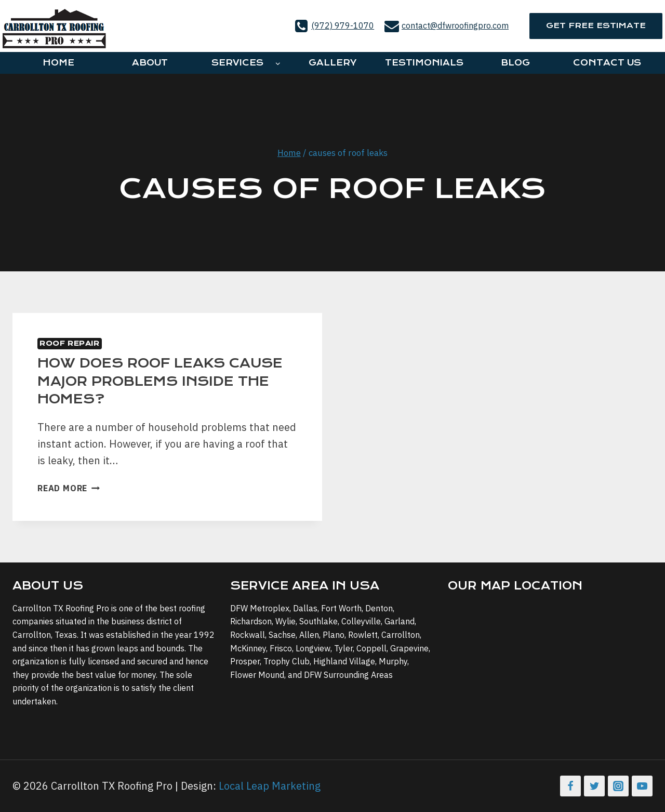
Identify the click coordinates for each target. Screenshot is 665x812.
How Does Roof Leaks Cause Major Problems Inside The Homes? (160, 381)
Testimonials (424, 63)
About (150, 63)
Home (58, 63)
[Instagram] (618, 786)
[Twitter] (594, 786)
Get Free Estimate (596, 25)
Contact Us (607, 63)
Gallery (332, 63)
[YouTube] (642, 786)
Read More (69, 488)
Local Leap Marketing (270, 786)
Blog (515, 63)
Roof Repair (70, 343)
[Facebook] (570, 786)
